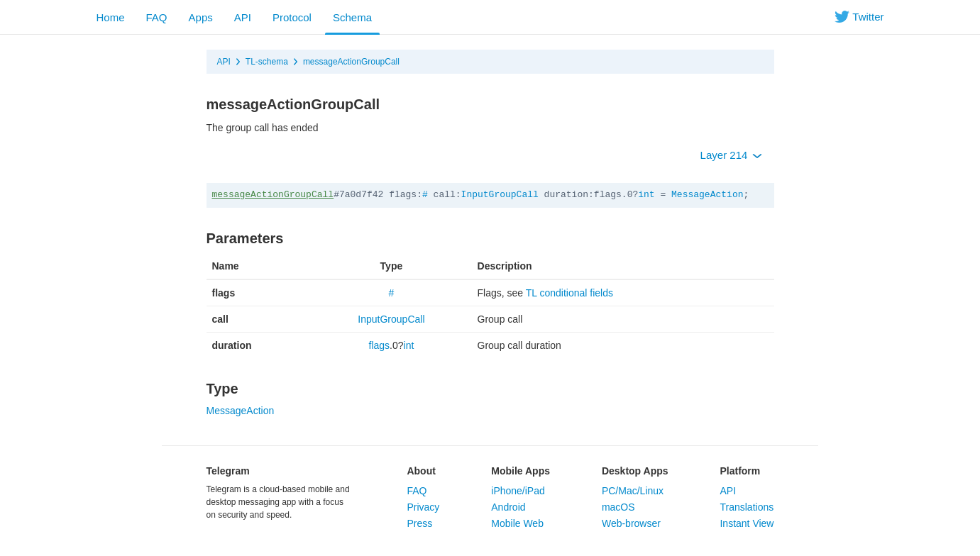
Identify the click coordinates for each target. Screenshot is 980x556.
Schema (352, 17)
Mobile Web (517, 523)
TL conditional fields (569, 293)
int (646, 195)
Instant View (747, 523)
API (243, 17)
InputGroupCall (500, 195)
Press (419, 523)
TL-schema (267, 62)
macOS (618, 507)
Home (111, 17)
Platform (740, 471)
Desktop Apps (635, 471)
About (421, 471)
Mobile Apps (521, 471)
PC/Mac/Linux (633, 491)
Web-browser (631, 523)
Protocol (292, 17)
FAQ (157, 17)
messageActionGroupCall (351, 62)
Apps (201, 17)
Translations (747, 507)
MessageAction (707, 195)
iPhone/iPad (518, 491)
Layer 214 (731, 155)
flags (380, 345)
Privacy (423, 507)
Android (508, 507)
